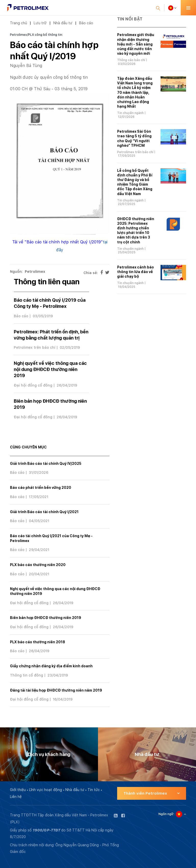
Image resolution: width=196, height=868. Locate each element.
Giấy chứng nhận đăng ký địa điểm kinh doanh (51, 666)
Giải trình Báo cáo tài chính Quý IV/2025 (46, 464)
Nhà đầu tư (63, 23)
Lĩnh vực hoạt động (46, 790)
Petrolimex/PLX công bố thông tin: (36, 35)
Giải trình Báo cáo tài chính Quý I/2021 (44, 512)
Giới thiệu (18, 790)
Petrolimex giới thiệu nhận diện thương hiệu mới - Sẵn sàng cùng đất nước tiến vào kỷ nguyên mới (136, 44)
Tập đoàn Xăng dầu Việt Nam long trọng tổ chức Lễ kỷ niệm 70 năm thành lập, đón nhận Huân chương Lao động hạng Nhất (135, 92)
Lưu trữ (40, 23)
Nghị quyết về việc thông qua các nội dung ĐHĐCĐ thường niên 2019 (50, 369)
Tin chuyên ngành (130, 113)
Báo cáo (86, 23)
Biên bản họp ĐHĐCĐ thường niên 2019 (46, 618)
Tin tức (94, 790)
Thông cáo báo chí (131, 60)
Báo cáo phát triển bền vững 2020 (41, 488)
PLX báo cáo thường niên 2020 (38, 565)
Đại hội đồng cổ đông (33, 385)
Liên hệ (16, 797)
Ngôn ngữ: (166, 814)
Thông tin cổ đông (27, 675)
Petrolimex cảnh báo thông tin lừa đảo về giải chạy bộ (136, 272)
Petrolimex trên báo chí (35, 347)
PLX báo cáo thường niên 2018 (38, 642)
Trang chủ (19, 23)
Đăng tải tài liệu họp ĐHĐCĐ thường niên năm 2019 (56, 690)
